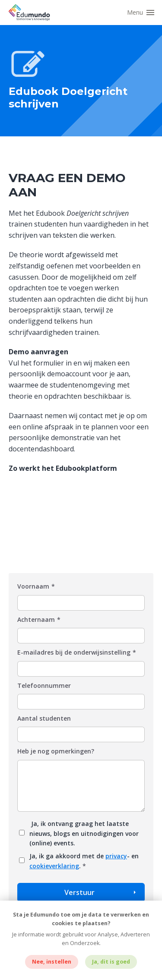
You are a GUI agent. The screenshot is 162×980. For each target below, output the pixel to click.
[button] (142, 13)
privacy (116, 856)
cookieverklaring (54, 866)
